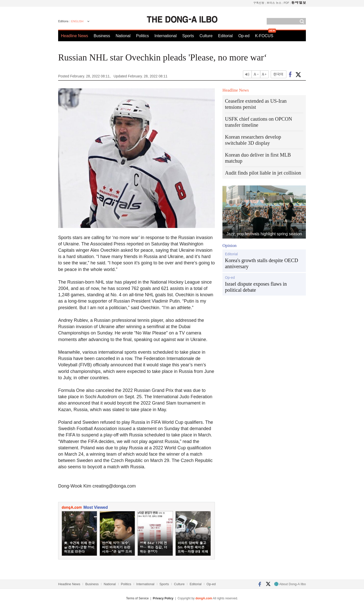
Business (102, 36)
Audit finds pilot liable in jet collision (263, 173)
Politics (142, 36)
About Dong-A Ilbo (290, 584)
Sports (188, 36)
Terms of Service (137, 598)
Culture (206, 36)
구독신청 (259, 3)
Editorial (225, 36)
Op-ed (244, 36)
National (123, 36)
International (166, 36)
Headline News (75, 36)
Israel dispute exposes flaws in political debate (256, 287)
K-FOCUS (264, 36)
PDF (286, 3)
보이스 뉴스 (274, 3)
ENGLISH (77, 21)
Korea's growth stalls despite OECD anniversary (261, 263)
